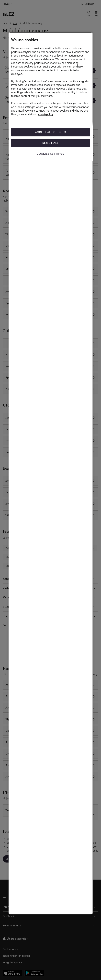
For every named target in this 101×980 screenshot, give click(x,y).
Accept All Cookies (50, 132)
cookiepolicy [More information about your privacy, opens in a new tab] (46, 114)
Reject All (51, 143)
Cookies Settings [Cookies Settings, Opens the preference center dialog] (50, 154)
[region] (51, 473)
